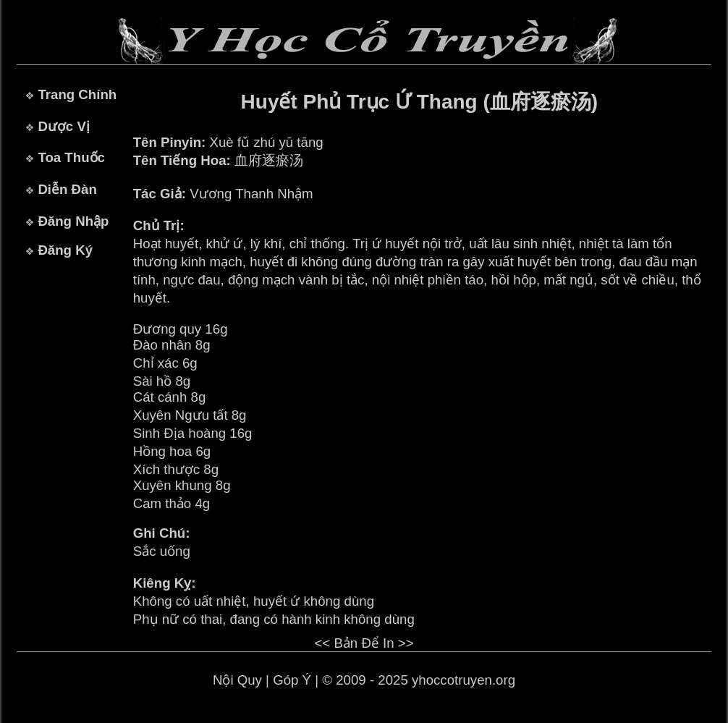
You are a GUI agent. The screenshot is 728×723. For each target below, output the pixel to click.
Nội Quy (237, 680)
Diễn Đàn (67, 189)
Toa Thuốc (71, 157)
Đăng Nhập (73, 221)
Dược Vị (63, 126)
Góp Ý (292, 680)
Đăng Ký (65, 250)
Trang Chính (77, 94)
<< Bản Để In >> (364, 643)
